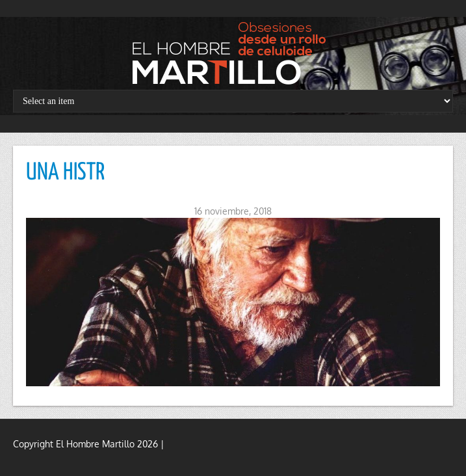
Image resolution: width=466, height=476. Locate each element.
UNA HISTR (65, 173)
